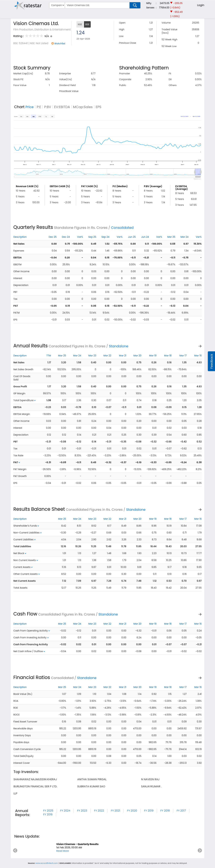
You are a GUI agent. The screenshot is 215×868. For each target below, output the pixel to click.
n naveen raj (150, 779)
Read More (63, 851)
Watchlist (60, 44)
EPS (99, 107)
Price (30, 107)
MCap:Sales (83, 107)
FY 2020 (132, 811)
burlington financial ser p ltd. (35, 786)
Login (201, 5)
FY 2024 (65, 811)
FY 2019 (149, 811)
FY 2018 (165, 811)
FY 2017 (181, 811)
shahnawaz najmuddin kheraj (35, 779)
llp (15, 793)
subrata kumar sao (91, 786)
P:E (39, 107)
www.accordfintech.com (47, 863)
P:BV (48, 107)
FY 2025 (48, 811)
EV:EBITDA (62, 107)
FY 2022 (99, 811)
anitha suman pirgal (92, 779)
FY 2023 (82, 811)
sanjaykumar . (151, 786)
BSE (87, 24)
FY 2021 (115, 811)
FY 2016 (48, 814)
